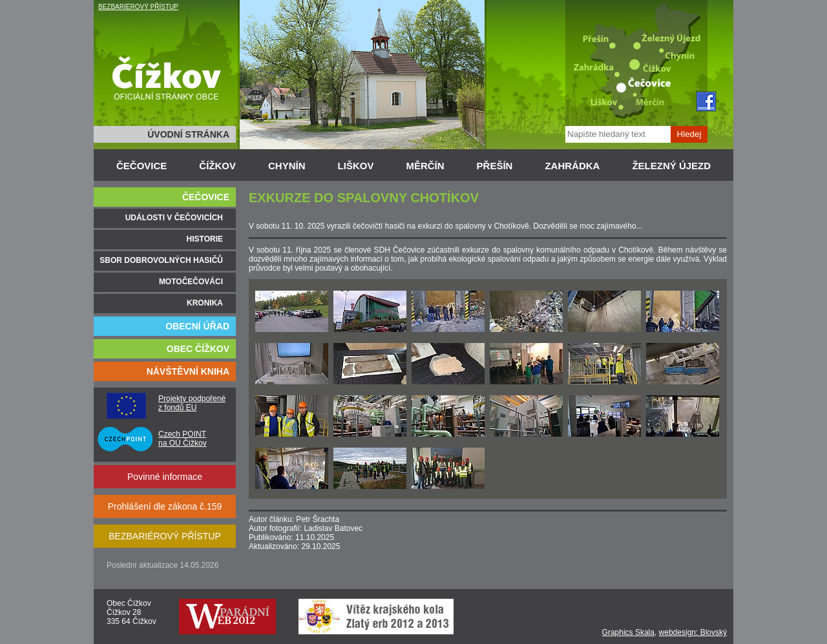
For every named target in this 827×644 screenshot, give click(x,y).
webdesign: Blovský (693, 632)
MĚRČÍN (425, 166)
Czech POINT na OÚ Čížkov (183, 439)
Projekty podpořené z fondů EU (192, 403)
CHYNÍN (287, 166)
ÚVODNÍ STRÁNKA (188, 134)
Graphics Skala (628, 632)
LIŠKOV (356, 166)
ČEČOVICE (141, 166)
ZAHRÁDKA (572, 166)
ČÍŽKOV (217, 166)
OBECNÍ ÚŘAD (197, 326)
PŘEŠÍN (495, 166)
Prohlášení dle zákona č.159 (165, 506)
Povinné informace (165, 477)
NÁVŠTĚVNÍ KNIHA (188, 371)
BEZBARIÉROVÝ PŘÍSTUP (138, 7)
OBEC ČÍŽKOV (198, 349)
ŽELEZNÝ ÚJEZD (671, 166)
